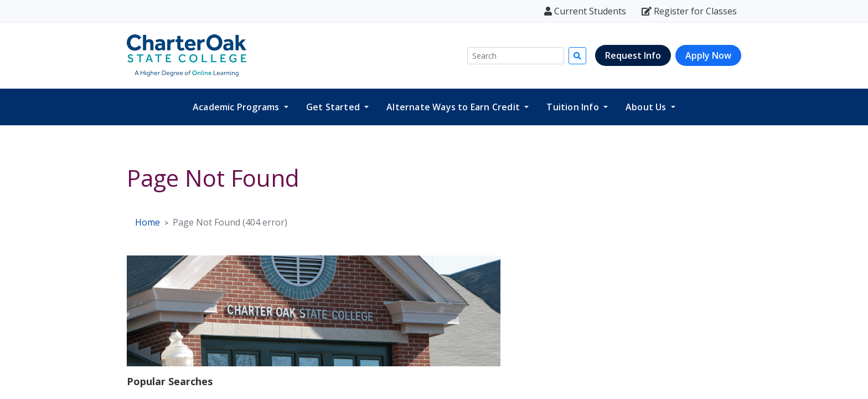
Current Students (585, 11)
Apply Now (708, 55)
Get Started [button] (334, 107)
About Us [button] (647, 107)
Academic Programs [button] (237, 107)
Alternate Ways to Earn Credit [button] (454, 107)
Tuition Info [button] (574, 107)
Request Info (633, 55)
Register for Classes (689, 11)
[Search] (516, 56)
